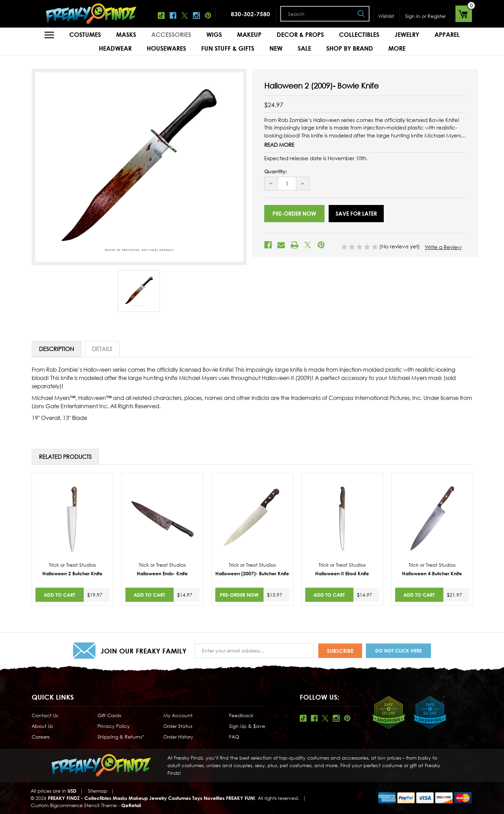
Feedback (241, 715)
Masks (126, 34)
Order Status (178, 726)
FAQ (234, 737)
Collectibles (359, 34)
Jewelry (407, 34)
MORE (397, 48)
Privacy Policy (114, 726)
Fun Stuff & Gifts (228, 48)
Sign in (413, 16)
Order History (178, 737)
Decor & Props (300, 34)
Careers (41, 737)
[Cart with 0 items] (464, 14)
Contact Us (45, 715)
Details (102, 349)
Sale (304, 48)
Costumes (85, 34)
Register (437, 16)
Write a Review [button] (443, 247)
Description (56, 349)
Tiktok (161, 16)
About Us (42, 726)
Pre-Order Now (239, 595)
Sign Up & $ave (247, 726)
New (276, 48)
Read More (279, 145)
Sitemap (98, 791)
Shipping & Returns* (121, 737)
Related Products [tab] (65, 457)
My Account (178, 715)
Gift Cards (109, 715)
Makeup (249, 34)
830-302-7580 (250, 14)
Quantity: (275, 171)
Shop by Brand (350, 48)
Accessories (171, 34)
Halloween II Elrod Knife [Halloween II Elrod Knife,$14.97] (342, 573)
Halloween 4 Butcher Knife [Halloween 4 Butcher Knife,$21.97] (432, 573)
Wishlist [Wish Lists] (386, 16)
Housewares (166, 48)
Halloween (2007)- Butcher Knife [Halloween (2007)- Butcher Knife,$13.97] (252, 573)
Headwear (115, 48)
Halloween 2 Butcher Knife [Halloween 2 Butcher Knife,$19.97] (72, 573)
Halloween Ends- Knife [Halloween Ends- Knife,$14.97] (162, 573)
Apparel (447, 34)
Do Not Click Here (398, 651)
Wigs (214, 34)
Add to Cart (59, 595)
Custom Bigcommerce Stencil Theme (74, 805)
